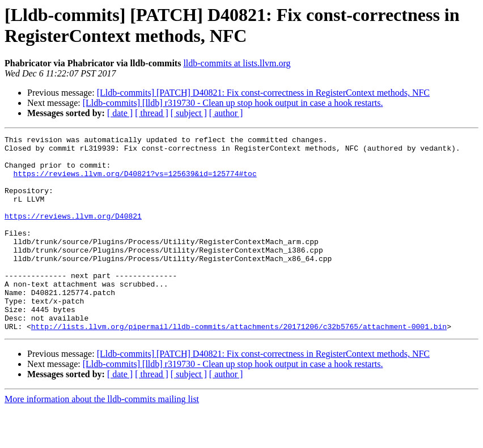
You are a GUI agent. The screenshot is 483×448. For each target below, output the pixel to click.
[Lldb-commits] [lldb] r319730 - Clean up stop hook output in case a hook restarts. (233, 103)
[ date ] (120, 113)
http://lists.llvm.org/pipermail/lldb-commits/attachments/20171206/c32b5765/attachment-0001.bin (239, 365)
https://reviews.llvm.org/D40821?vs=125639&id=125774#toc (135, 182)
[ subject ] (189, 113)
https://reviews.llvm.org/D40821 (73, 233)
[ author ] (226, 113)
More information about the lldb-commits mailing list (102, 438)
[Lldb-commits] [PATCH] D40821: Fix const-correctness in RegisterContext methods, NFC (263, 93)
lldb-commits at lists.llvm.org (237, 63)
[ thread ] (152, 113)
